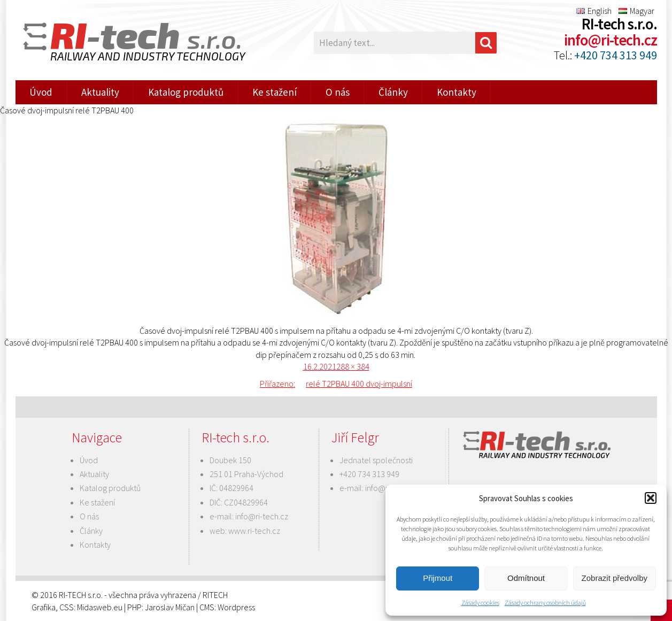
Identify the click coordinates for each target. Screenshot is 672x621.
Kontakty (457, 92)
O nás (338, 92)
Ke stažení (275, 92)
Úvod (41, 92)
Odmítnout (526, 578)
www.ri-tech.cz (254, 531)
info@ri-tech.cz (611, 40)
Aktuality (100, 92)
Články (393, 92)
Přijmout (438, 578)
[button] (651, 498)
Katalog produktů (186, 92)
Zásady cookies (480, 603)
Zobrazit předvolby (615, 578)
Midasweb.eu (100, 607)
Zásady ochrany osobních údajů (545, 603)
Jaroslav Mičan (170, 607)
